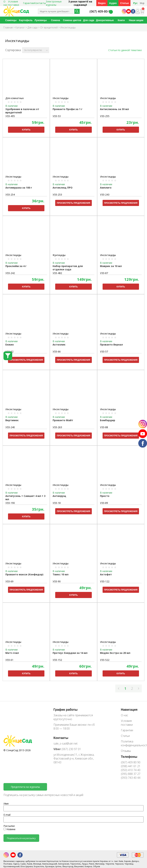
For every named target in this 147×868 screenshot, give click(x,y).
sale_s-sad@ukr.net (65, 743)
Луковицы (41, 20)
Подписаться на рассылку (21, 838)
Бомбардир (108, 420)
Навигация (129, 709)
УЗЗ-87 (104, 273)
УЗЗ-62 (9, 352)
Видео (102, 3)
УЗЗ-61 (9, 660)
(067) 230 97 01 (67, 749)
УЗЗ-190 (10, 503)
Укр (142, 3)
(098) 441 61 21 (131, 766)
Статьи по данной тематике (125, 50)
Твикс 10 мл (61, 574)
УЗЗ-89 (104, 503)
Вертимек (12, 420)
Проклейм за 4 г (16, 266)
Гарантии (29, 3)
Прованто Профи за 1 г (67, 109)
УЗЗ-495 (10, 116)
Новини (9, 829)
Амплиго (106, 188)
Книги (121, 20)
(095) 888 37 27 (131, 774)
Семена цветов (72, 20)
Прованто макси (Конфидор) (24, 574)
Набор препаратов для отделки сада (68, 268)
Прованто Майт (63, 420)
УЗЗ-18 (57, 503)
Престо (105, 496)
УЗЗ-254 (10, 195)
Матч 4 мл (12, 653)
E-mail (7, 815)
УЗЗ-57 (104, 352)
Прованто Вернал (111, 345)
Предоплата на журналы (25, 787)
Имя (6, 804)
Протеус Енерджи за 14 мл (70, 653)
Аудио (113, 3)
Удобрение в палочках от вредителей (22, 111)
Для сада (89, 20)
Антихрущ (59, 496)
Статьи (124, 3)
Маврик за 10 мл (111, 266)
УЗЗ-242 (10, 273)
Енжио (10, 345)
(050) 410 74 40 (131, 770)
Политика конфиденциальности (132, 743)
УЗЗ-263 (57, 427)
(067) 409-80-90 (101, 11)
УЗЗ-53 (57, 116)
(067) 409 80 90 (131, 762)
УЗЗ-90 (57, 581)
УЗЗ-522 (105, 660)
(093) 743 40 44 (131, 778)
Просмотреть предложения (73, 203)
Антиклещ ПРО (63, 188)
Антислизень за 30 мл (114, 109)
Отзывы (126, 751)
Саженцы (11, 20)
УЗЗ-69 (9, 581)
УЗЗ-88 (104, 427)
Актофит (106, 574)
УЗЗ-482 (57, 273)
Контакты (40, 3)
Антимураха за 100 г (19, 188)
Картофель (26, 20)
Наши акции (136, 20)
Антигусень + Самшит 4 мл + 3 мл (25, 498)
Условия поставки (127, 723)
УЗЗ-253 (57, 195)
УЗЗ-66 (57, 352)
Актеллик (59, 345)
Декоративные (105, 20)
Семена (56, 20)
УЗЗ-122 (105, 581)
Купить (26, 130)
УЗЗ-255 (105, 116)
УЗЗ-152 (57, 660)
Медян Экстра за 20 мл (115, 653)
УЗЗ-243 (105, 195)
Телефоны (129, 757)
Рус (135, 3)
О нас (125, 715)
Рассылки (9, 826)
